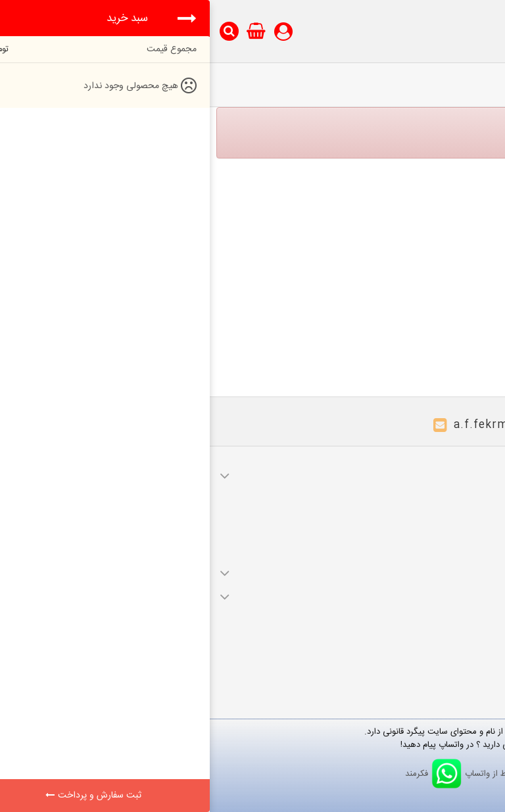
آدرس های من (464, 529)
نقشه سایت (468, 650)
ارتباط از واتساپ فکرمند (253, 774)
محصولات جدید (461, 632)
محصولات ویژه (463, 613)
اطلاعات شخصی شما (454, 548)
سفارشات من (467, 492)
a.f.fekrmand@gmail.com (317, 425)
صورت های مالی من (454, 511)
